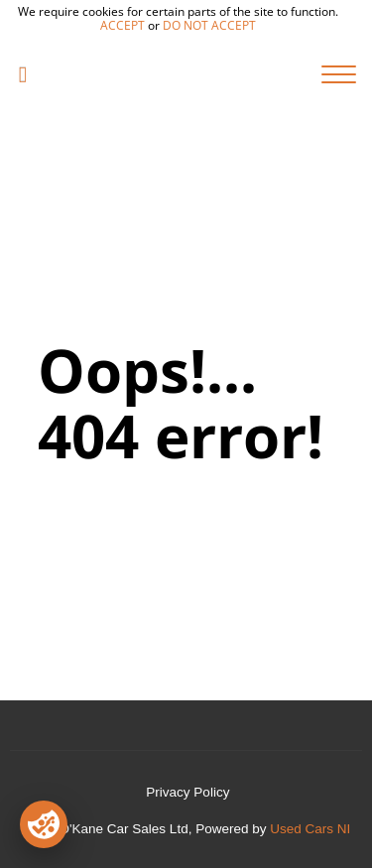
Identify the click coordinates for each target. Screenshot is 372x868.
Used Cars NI (310, 829)
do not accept (209, 25)
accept (123, 25)
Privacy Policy (187, 792)
